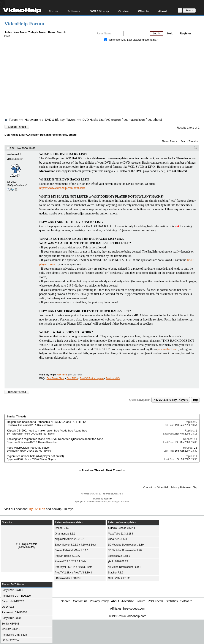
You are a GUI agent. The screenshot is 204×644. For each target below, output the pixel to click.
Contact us (80, 601)
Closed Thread (17, 127)
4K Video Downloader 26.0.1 (124, 567)
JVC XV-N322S (11, 629)
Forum (54, 11)
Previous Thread (93, 470)
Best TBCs (72, 378)
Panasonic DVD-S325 (14, 635)
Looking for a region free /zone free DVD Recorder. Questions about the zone (55, 439)
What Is (143, 11)
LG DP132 (8, 607)
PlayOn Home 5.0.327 (68, 556)
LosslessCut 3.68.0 (119, 556)
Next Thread (114, 470)
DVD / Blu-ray (99, 11)
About (163, 11)
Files (7, 36)
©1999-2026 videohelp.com (128, 616)
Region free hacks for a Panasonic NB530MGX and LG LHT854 (47, 422)
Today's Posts (37, 32)
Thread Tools (169, 141)
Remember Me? (116, 40)
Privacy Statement (181, 487)
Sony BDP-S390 (11, 618)
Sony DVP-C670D (12, 590)
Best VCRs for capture (92, 378)
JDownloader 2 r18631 (68, 578)
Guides (123, 11)
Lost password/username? (142, 40)
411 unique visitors (27, 544)
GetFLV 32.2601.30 (119, 578)
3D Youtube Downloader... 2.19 (126, 545)
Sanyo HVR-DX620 (13, 601)
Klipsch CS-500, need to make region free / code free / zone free (47, 431)
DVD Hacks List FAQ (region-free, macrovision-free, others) (122, 120)
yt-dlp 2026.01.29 (118, 561)
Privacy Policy (99, 601)
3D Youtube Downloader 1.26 (125, 550)
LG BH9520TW (10, 640)
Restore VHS (113, 378)
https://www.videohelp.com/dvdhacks (62, 188)
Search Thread (188, 141)
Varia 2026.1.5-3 (117, 539)
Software (74, 11)
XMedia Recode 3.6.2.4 (121, 528)
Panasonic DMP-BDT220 (16, 596)
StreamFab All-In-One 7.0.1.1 (72, 550)
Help (170, 33)
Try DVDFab (37, 509)
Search (61, 32)
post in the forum (168, 349)
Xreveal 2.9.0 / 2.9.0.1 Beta (70, 561)
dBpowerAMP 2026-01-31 (70, 539)
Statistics (172, 601)
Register (185, 33)
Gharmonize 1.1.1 (65, 534)
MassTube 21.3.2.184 (120, 534)
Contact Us (149, 487)
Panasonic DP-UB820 (14, 612)
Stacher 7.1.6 (116, 573)
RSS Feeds (155, 601)
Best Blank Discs (56, 378)
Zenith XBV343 (10, 624)
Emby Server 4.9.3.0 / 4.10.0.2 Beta (75, 545)
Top (195, 400)
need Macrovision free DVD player (28, 448)
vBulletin (108, 499)
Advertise (128, 601)
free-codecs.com (134, 609)
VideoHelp (163, 487)
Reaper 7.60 (62, 528)
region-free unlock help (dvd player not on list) (35, 456)
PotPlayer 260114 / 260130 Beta (74, 567)
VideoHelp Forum (24, 24)
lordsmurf (13, 154)
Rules (52, 32)
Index (9, 32)
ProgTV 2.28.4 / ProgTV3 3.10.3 (73, 573)
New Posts (20, 32)
